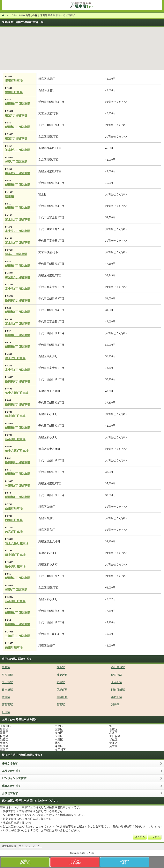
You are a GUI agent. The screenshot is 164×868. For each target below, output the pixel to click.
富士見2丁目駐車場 (18, 220)
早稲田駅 (7, 675)
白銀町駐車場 (14, 509)
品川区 (113, 733)
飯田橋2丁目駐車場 (18, 405)
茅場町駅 (62, 690)
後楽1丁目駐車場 (16, 590)
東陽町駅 (62, 697)
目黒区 (4, 736)
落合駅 (61, 667)
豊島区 (4, 743)
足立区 (113, 746)
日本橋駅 (7, 690)
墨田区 (4, 733)
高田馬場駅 (118, 667)
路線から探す (10, 763)
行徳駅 (6, 712)
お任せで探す (10, 793)
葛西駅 (61, 705)
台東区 (113, 729)
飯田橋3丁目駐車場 (18, 104)
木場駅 (6, 697)
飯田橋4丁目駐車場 (18, 312)
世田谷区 (115, 736)
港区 (112, 726)
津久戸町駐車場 (15, 358)
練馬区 (59, 746)
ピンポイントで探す (14, 778)
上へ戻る (140, 837)
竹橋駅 (61, 682)
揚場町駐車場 (14, 81)
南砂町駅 (117, 697)
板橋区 (4, 746)
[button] (67, 48)
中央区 (59, 726)
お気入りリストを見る (75, 862)
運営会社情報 (9, 846)
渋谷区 (4, 740)
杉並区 (113, 740)
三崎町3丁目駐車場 (18, 636)
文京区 (59, 729)
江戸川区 (60, 750)
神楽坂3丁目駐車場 (18, 277)
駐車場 (9, 196)
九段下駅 (7, 682)
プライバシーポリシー (31, 846)
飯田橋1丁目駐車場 (18, 381)
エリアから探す (11, 771)
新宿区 (4, 729)
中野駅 (6, 667)
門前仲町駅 (118, 690)
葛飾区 (4, 750)
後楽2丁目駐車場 (16, 115)
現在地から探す (11, 786)
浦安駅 (115, 705)
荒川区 (113, 743)
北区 (57, 743)
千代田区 (5, 726)
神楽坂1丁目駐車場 (18, 486)
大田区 (59, 736)
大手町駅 (117, 682)
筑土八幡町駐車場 (17, 393)
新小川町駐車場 (15, 416)
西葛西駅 (7, 705)
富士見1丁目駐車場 (18, 243)
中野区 (59, 740)
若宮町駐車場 (14, 532)
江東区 (59, 733)
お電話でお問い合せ (25, 862)
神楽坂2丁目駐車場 (18, 150)
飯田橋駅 (117, 675)
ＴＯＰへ (155, 837)
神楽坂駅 (62, 675)
